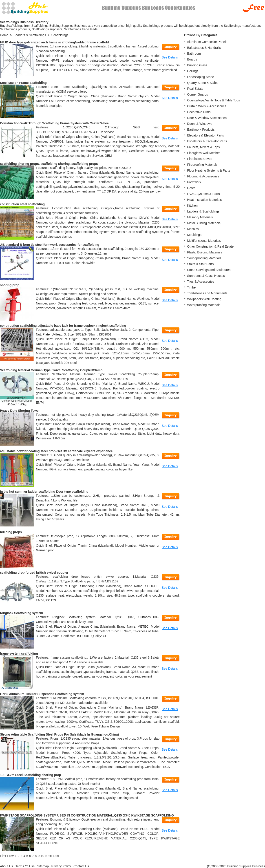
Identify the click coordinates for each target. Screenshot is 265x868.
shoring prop (10, 285)
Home (4, 35)
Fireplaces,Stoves (200, 159)
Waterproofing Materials (204, 305)
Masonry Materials (200, 217)
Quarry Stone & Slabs (202, 83)
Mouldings (194, 235)
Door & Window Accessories (207, 118)
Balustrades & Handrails (204, 48)
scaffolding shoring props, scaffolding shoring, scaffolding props (49, 164)
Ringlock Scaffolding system (21, 613)
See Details (170, 57)
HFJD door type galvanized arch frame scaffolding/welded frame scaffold (54, 42)
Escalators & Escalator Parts (207, 141)
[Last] (56, 856)
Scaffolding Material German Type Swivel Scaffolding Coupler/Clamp (51, 370)
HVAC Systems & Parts (203, 194)
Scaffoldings (60, 35)
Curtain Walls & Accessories (207, 106)
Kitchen (192, 206)
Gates (191, 188)
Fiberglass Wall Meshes (204, 153)
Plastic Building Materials (205, 252)
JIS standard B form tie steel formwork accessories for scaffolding (50, 245)
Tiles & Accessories (201, 282)
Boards (192, 59)
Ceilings (193, 71)
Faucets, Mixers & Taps (203, 147)
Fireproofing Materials (202, 165)
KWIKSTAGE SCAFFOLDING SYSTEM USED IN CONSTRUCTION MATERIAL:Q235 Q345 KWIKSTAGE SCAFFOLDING (87, 815)
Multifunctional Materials (204, 241)
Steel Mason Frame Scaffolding (23, 83)
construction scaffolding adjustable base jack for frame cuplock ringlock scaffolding (63, 326)
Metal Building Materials (204, 223)
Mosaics (193, 229)
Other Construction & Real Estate (210, 246)
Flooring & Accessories (203, 176)
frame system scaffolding (19, 653)
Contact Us (81, 866)
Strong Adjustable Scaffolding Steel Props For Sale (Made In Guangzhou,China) (59, 734)
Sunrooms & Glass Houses (206, 276)
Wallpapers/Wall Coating (204, 299)
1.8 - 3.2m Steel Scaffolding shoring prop (31, 775)
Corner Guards (198, 94)
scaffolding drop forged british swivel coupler (34, 573)
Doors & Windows (200, 124)
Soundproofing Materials (204, 258)
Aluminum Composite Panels (207, 42)
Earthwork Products (201, 130)
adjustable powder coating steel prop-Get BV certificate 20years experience (56, 451)
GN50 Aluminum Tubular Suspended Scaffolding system (42, 694)
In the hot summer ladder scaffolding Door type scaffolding (44, 492)
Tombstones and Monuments (207, 293)
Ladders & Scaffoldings (30, 35)
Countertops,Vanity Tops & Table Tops (213, 100)
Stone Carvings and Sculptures (209, 270)
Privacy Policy (61, 866)
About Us (7, 866)
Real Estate (195, 89)
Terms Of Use (25, 866)
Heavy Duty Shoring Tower (20, 411)
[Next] (49, 856)
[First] (3, 856)
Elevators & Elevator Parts (205, 135)
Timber (192, 287)
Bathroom (194, 54)
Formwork (194, 182)
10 (42, 856)
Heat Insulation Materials (204, 200)
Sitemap (43, 866)
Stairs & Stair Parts (200, 264)
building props (11, 532)
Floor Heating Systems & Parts (209, 170)
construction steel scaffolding (22, 204)
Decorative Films (199, 112)
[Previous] (10, 856)
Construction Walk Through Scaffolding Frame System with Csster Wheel (55, 123)
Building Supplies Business (246, 866)
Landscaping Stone (201, 77)
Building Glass (197, 65)
